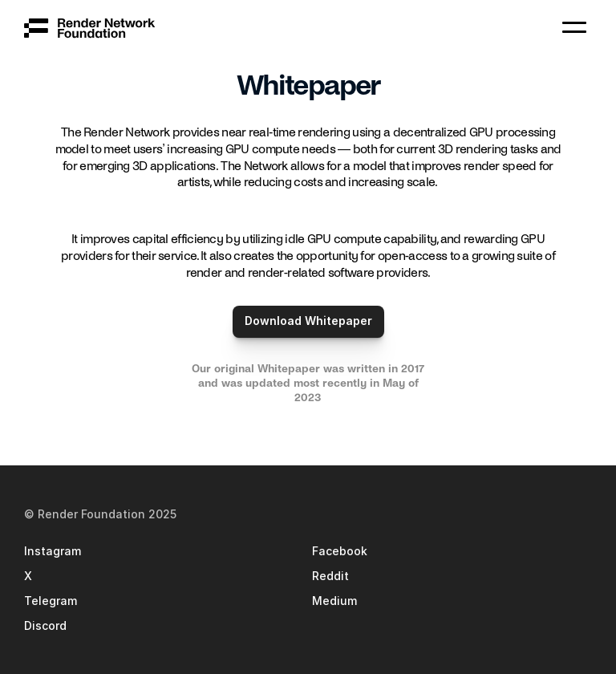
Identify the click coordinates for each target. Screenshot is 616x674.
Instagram (53, 551)
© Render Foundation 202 (97, 514)
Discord (45, 625)
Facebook (340, 551)
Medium (334, 601)
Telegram (51, 601)
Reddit (330, 576)
